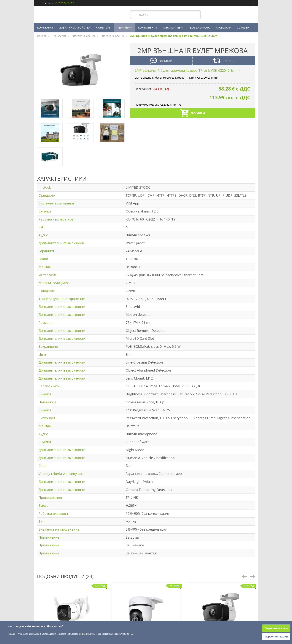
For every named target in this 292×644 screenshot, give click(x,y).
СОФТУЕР (243, 27)
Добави (193, 114)
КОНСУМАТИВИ (173, 27)
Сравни (224, 61)
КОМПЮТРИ (45, 27)
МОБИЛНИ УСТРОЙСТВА (74, 27)
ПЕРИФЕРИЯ (125, 27)
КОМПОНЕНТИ (147, 27)
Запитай (161, 61)
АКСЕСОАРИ (224, 27)
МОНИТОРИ (103, 27)
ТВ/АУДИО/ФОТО (199, 27)
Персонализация (276, 636)
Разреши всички (276, 628)
